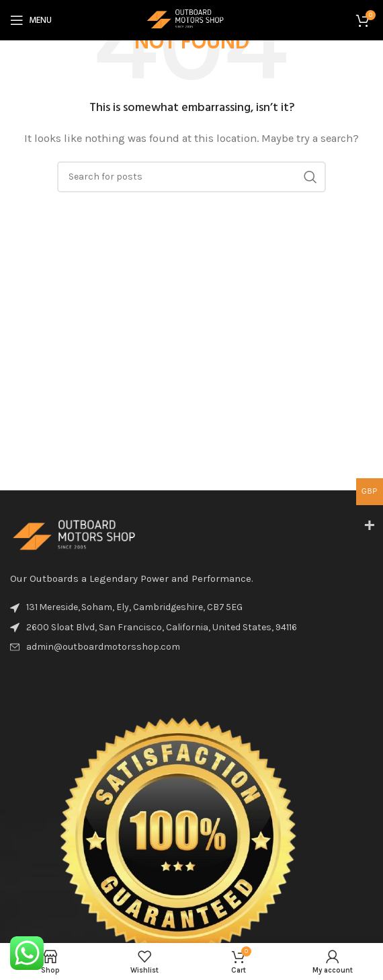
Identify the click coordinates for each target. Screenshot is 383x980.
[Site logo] (191, 20)
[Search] (191, 177)
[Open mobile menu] (31, 20)
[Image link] (84, 536)
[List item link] (191, 647)
